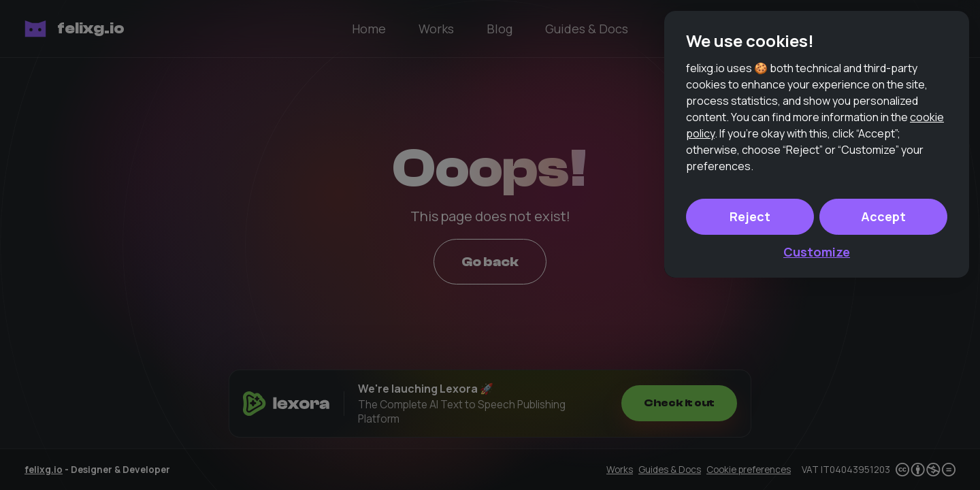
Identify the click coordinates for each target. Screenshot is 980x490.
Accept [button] (883, 418)
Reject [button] (750, 418)
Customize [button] (817, 453)
